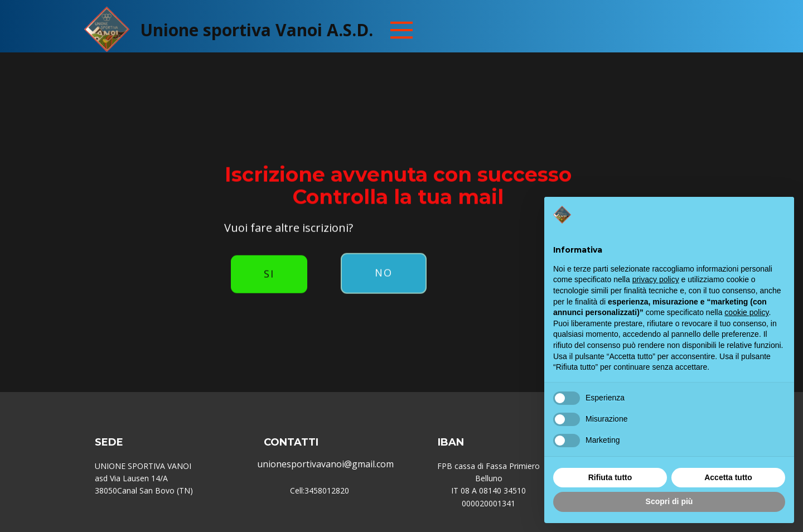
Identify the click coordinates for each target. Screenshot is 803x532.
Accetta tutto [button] (728, 477)
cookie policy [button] (746, 312)
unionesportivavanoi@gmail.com (325, 464)
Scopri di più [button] (669, 501)
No (384, 253)
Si (269, 254)
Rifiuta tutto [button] (610, 477)
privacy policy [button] (656, 279)
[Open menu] (401, 30)
